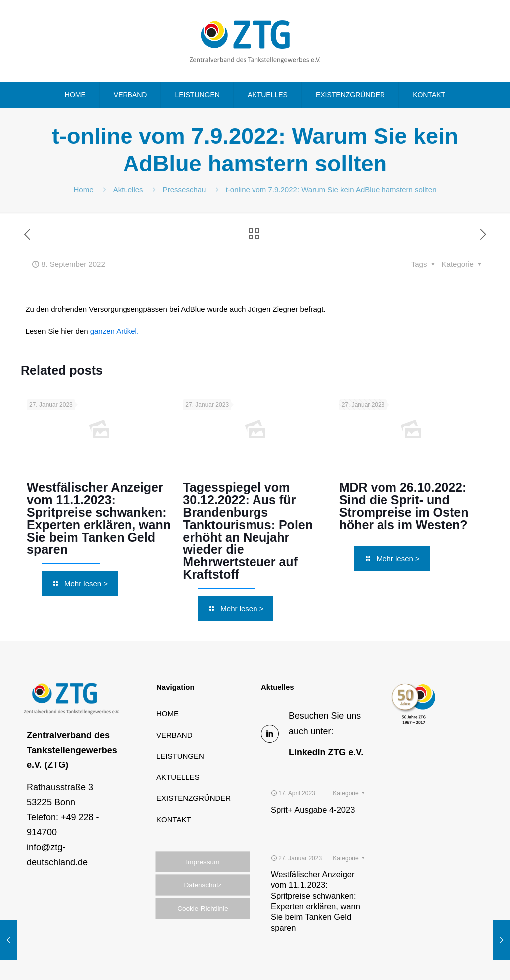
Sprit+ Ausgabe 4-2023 (313, 784)
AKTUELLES (178, 777)
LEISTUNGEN (180, 756)
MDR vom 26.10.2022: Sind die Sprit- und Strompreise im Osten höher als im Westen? (404, 506)
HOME (168, 713)
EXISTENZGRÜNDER (193, 798)
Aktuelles (128, 189)
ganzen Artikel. (115, 331)
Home (84, 189)
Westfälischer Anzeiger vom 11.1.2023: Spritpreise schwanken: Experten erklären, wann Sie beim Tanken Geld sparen (99, 518)
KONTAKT (174, 819)
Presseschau (185, 189)
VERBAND (175, 735)
